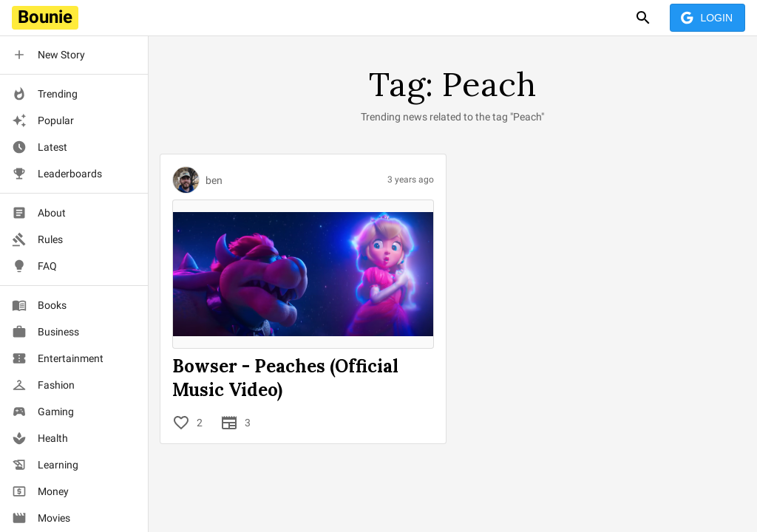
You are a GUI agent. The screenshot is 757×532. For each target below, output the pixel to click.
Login (707, 18)
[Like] (181, 423)
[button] (74, 55)
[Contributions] (229, 423)
